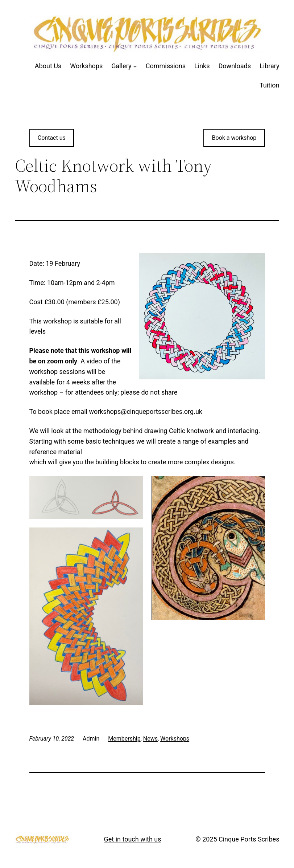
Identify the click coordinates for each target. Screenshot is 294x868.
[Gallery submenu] (135, 66)
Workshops (175, 739)
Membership (124, 739)
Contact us (52, 138)
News (150, 739)
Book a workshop (234, 138)
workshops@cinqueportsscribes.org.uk (146, 411)
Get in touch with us (133, 839)
